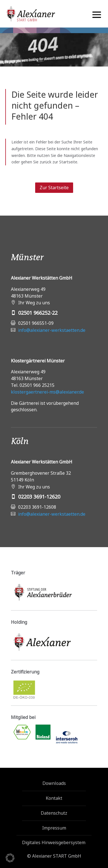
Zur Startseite (54, 188)
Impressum (54, 828)
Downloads (54, 783)
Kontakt (54, 798)
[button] (10, 858)
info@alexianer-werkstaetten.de (52, 330)
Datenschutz (54, 813)
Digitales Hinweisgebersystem (52, 842)
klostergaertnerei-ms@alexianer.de (47, 392)
